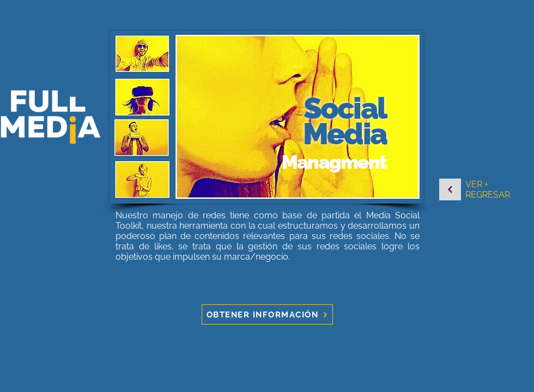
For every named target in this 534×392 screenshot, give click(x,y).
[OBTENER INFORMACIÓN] (267, 314)
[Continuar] (450, 189)
